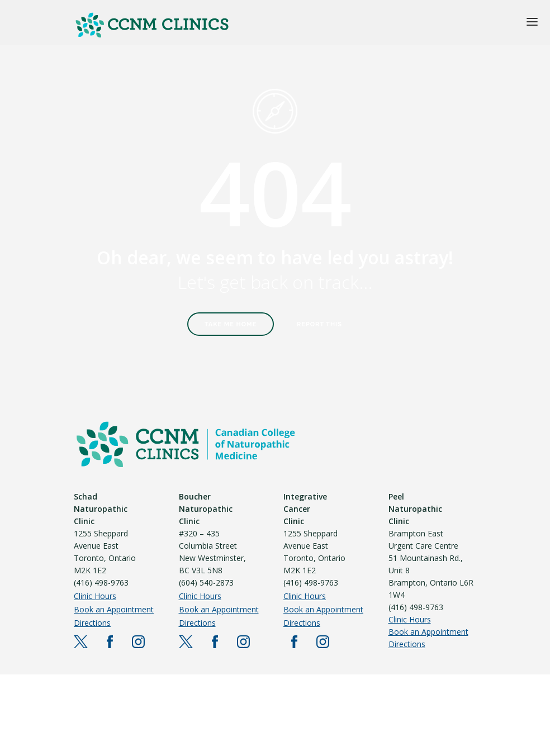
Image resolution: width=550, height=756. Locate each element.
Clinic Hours (95, 596)
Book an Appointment (114, 609)
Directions (92, 623)
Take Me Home (231, 324)
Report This (319, 324)
